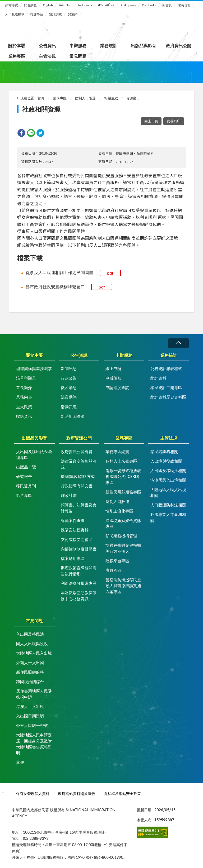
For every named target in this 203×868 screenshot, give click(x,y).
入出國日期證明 (30, 716)
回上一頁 (151, 121)
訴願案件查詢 (73, 520)
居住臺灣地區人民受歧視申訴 (34, 694)
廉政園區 (113, 570)
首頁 (41, 98)
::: (3, 4)
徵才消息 (69, 387)
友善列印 (174, 121)
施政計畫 (69, 495)
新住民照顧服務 (30, 672)
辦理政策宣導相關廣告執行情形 (79, 571)
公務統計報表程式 (166, 368)
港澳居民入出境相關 (168, 480)
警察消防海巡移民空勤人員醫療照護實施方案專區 (123, 586)
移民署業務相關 (164, 452)
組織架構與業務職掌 (34, 368)
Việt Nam (66, 5)
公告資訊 (47, 45)
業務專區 (17, 56)
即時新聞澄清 (73, 416)
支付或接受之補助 (77, 539)
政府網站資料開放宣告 (77, 793)
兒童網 (73, 14)
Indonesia (85, 5)
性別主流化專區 (119, 511)
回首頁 (167, 5)
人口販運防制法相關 (168, 505)
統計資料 (158, 378)
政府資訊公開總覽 (77, 452)
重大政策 (24, 407)
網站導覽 (12, 5)
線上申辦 (113, 368)
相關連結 (111, 98)
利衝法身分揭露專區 (79, 583)
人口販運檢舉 (15, 14)
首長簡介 (24, 387)
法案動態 (69, 397)
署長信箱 (184, 5)
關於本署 (17, 45)
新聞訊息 (69, 368)
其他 (20, 762)
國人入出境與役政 (32, 644)
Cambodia (149, 5)
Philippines (128, 5)
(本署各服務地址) (92, 832)
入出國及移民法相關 (168, 471)
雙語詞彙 (56, 14)
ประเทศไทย (106, 5)
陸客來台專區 (117, 561)
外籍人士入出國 (30, 663)
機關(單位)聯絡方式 (78, 476)
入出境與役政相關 (166, 461)
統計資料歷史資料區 (168, 397)
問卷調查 (30, 5)
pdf (110, 273)
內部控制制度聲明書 (79, 549)
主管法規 (47, 56)
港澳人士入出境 (30, 706)
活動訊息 (69, 407)
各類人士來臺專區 (121, 461)
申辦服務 (78, 45)
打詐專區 (37, 14)
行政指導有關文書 (77, 486)
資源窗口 (133, 98)
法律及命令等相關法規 (79, 464)
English (48, 5)
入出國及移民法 (30, 634)
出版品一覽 (26, 467)
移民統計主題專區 (166, 387)
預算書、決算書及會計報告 (79, 508)
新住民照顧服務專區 (123, 492)
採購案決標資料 (75, 530)
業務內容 (24, 397)
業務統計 (109, 45)
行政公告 (69, 378)
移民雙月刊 (26, 486)
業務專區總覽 (117, 452)
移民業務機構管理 (121, 536)
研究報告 (24, 476)
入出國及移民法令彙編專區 (34, 455)
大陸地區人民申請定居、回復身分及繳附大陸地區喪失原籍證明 (34, 744)
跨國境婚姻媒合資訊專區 (123, 523)
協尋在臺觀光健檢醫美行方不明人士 (123, 548)
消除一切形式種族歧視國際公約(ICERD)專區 (123, 476)
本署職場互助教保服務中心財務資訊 (79, 596)
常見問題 (78, 56)
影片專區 (24, 495)
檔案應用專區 (73, 558)
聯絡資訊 (24, 416)
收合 (178, 343)
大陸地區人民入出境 (34, 653)
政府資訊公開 (179, 45)
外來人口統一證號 (32, 725)
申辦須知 (113, 378)
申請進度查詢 (117, 387)
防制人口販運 (85, 98)
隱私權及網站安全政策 (122, 793)
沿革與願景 (26, 378)
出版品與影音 (144, 45)
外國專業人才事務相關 (168, 517)
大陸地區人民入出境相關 (168, 493)
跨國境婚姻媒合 (30, 682)
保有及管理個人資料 (33, 793)
